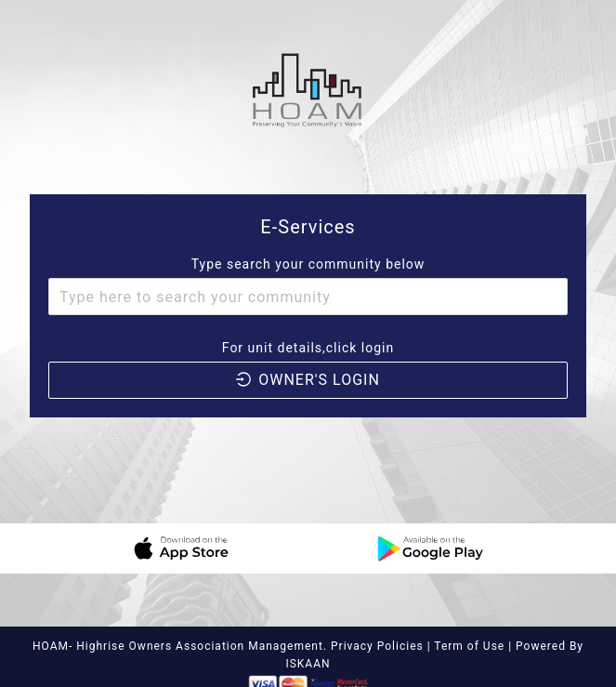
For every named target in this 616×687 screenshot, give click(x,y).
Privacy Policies (377, 646)
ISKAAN (308, 664)
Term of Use (471, 646)
